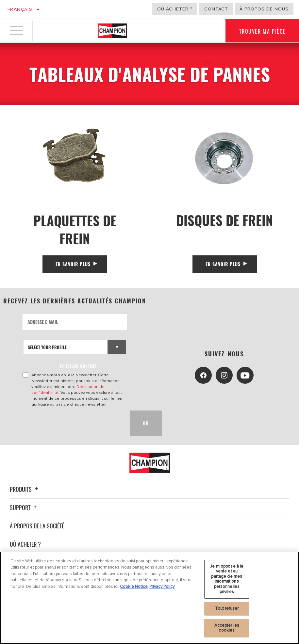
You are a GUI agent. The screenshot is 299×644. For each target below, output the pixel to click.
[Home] (112, 31)
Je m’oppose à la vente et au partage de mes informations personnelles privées (227, 579)
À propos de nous (264, 9)
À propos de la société (37, 526)
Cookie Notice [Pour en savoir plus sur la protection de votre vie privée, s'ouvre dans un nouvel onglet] (134, 587)
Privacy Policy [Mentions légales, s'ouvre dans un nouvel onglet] (162, 587)
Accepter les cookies (227, 628)
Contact (216, 9)
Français (20, 9)
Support (24, 507)
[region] (149, 598)
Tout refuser (227, 608)
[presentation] (72, 423)
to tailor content (78, 366)
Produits (25, 489)
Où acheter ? (175, 9)
